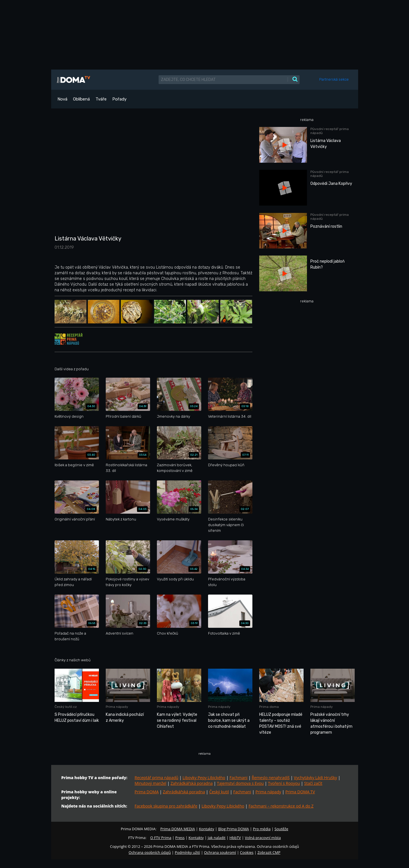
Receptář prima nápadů (157, 778)
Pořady (119, 99)
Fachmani (238, 778)
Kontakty (207, 829)
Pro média (262, 829)
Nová (62, 99)
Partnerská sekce (334, 79)
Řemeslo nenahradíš (271, 778)
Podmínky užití (187, 852)
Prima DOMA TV (300, 792)
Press (180, 838)
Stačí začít (313, 783)
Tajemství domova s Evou (240, 783)
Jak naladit (217, 838)
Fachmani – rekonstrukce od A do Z (281, 806)
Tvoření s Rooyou (284, 783)
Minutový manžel (151, 783)
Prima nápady (268, 792)
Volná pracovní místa (263, 838)
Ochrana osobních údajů (150, 852)
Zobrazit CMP (269, 852)
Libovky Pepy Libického (204, 778)
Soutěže (281, 829)
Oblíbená (81, 99)
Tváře (101, 99)
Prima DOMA (147, 792)
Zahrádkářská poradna (192, 783)
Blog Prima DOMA (233, 829)
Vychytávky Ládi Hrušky (315, 778)
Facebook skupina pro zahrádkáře (166, 806)
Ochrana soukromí (220, 852)
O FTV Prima (161, 838)
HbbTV (235, 838)
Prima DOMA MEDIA (178, 829)
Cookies (247, 852)
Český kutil (219, 792)
